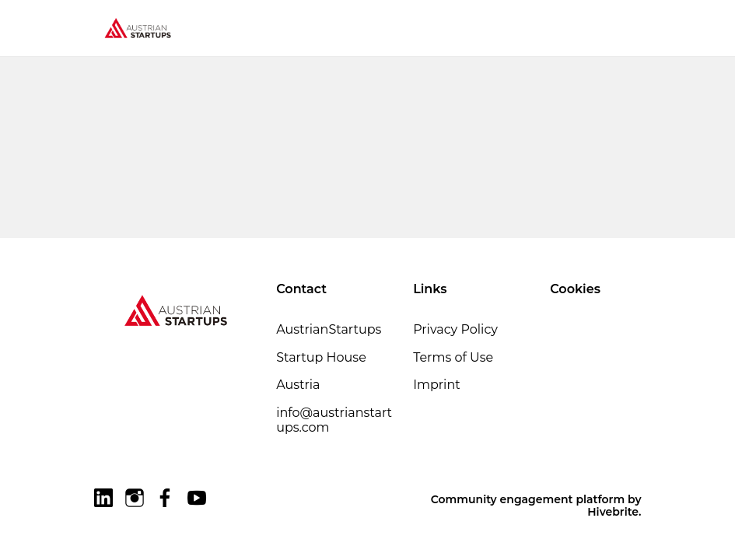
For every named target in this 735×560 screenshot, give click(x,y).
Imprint (437, 385)
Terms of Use (453, 357)
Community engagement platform (528, 499)
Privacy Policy (455, 329)
